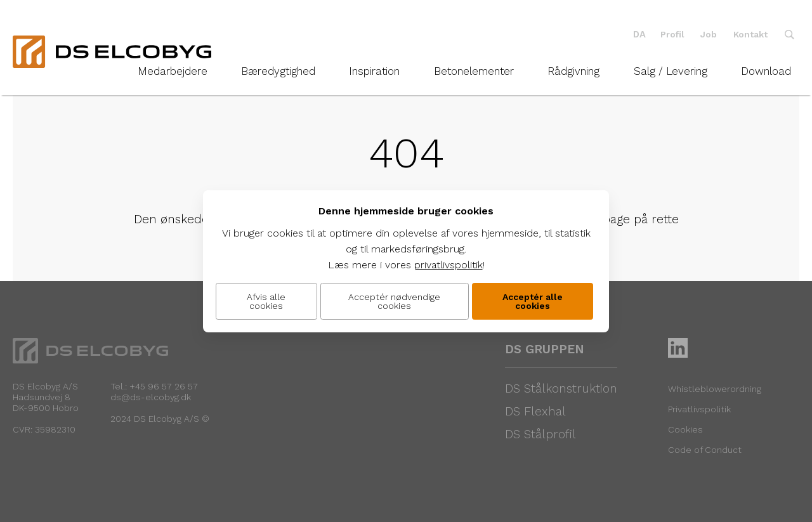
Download (766, 71)
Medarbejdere (173, 71)
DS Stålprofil (540, 434)
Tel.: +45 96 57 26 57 (154, 386)
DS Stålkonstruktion (561, 388)
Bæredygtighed (278, 71)
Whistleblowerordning (715, 389)
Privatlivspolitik (699, 409)
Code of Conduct (705, 450)
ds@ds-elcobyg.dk (151, 397)
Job (709, 34)
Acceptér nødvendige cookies (394, 301)
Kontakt (750, 34)
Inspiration (374, 71)
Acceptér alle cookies (533, 301)
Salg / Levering (671, 71)
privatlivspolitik (449, 265)
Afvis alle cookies (266, 301)
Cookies (685, 429)
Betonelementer (474, 71)
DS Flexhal (535, 411)
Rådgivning (573, 71)
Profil (672, 34)
